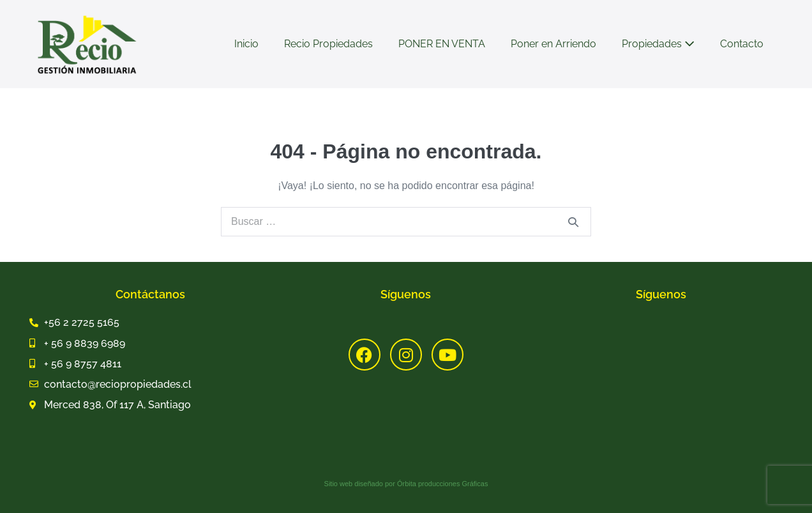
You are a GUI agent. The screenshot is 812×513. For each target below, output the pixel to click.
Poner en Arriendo (553, 44)
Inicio (246, 44)
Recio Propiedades (328, 44)
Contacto (742, 44)
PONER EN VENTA (442, 44)
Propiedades (658, 44)
